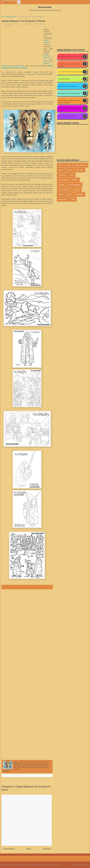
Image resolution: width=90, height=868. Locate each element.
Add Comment (28, 24)
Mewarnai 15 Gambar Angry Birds (69, 93)
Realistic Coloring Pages (52, 865)
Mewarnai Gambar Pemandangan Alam (70, 72)
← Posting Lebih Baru (8, 849)
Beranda (29, 849)
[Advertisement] (22, 46)
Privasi (87, 865)
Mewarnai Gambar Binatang (67, 116)
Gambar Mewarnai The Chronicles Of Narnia (23, 21)
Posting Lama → (48, 849)
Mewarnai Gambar (45, 7)
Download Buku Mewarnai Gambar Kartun (69, 109)
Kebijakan (80, 865)
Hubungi (73, 865)
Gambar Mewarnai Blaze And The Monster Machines (69, 102)
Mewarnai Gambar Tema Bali (67, 86)
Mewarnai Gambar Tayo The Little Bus (70, 57)
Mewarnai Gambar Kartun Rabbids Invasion (69, 65)
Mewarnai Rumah (64, 79)
